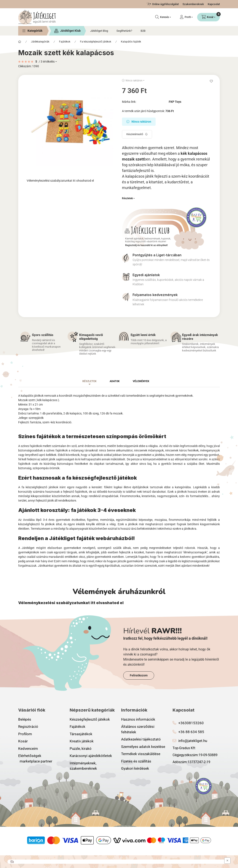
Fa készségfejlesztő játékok (96, 42)
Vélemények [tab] (141, 381)
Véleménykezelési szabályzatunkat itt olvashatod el (60, 181)
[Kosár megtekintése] (208, 17)
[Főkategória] (20, 42)
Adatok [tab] (115, 381)
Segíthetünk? (124, 31)
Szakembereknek (193, 4)
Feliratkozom (139, 675)
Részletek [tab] (89, 381)
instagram (182, 782)
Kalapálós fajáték (131, 42)
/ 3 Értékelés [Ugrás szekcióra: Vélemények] (47, 62)
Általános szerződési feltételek (138, 729)
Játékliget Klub (70, 31)
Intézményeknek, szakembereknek (83, 766)
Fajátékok (65, 42)
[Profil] (186, 17)
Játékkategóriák (40, 42)
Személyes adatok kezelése (143, 747)
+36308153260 (191, 723)
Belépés (25, 719)
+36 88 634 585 (191, 732)
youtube (191, 782)
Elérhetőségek (30, 756)
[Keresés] (163, 17)
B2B (143, 31)
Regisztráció (28, 727)
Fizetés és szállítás (136, 761)
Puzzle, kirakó (81, 749)
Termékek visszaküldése (141, 754)
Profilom (25, 734)
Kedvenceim (28, 749)
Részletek (127, 198)
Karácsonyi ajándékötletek (91, 756)
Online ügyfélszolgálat (165, 4)
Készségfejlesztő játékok (90, 719)
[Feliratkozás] (137, 134)
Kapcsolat (214, 4)
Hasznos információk (138, 719)
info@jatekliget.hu (193, 741)
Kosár (23, 741)
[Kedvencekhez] (211, 81)
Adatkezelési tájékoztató (141, 739)
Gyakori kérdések (135, 768)
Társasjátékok (81, 734)
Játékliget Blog (99, 31)
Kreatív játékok (82, 741)
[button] (32, 31)
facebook (174, 782)
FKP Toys (175, 102)
